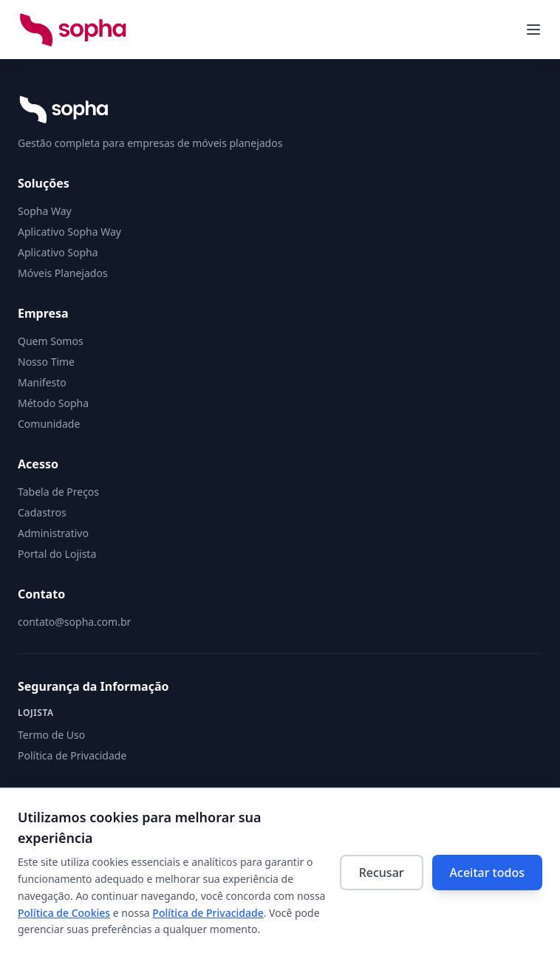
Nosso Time (46, 362)
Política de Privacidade (208, 913)
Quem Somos (51, 341)
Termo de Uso (51, 735)
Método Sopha (53, 403)
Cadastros (42, 512)
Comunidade (49, 424)
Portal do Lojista (57, 554)
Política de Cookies (64, 913)
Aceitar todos (487, 873)
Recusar (382, 873)
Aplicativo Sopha (58, 252)
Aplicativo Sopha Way (69, 232)
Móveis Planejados (63, 273)
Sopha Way (45, 211)
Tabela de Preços (58, 492)
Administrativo (53, 533)
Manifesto (42, 382)
